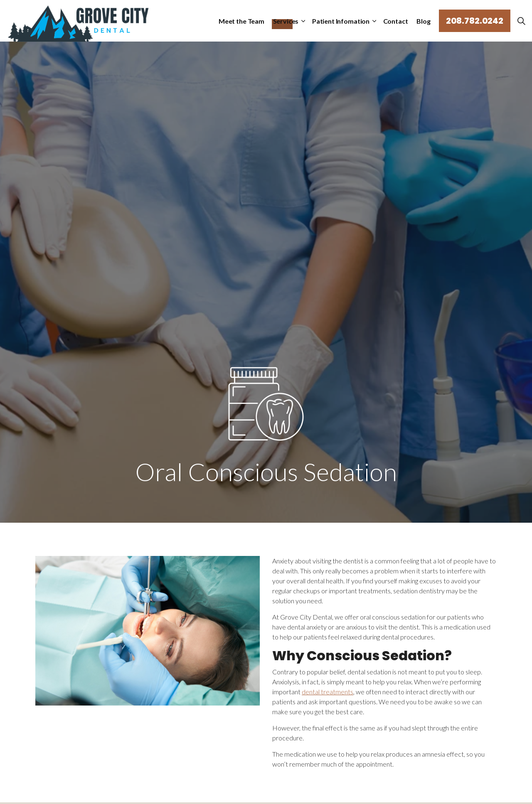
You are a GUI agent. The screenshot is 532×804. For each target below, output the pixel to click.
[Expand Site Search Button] (521, 21)
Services (288, 21)
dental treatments (328, 692)
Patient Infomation (342, 21)
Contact (396, 21)
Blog (423, 21)
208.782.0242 (475, 21)
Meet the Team (244, 21)
